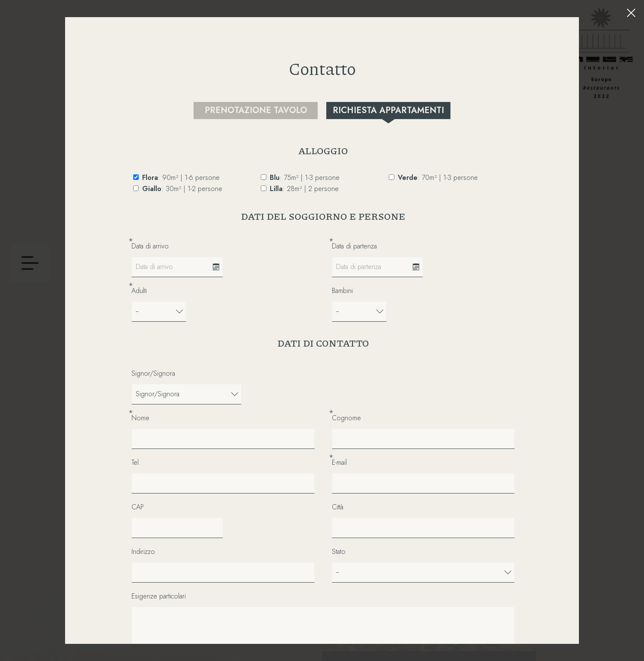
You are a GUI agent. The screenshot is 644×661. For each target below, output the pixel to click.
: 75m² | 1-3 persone (305, 178)
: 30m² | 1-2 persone (182, 189)
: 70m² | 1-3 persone (438, 178)
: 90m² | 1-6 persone (181, 178)
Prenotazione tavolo (256, 110)
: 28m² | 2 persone (304, 189)
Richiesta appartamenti (388, 110)
